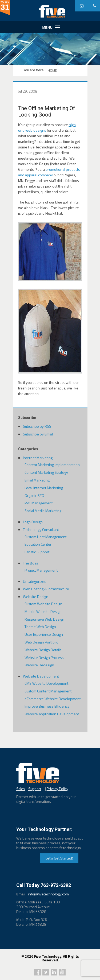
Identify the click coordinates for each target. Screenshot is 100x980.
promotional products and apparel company (49, 172)
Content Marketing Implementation (52, 465)
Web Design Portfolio (41, 642)
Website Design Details (43, 650)
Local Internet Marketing (44, 488)
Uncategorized (35, 581)
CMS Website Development (46, 683)
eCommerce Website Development (53, 699)
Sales (21, 789)
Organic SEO (34, 495)
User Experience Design (44, 634)
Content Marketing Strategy (46, 472)
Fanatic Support (37, 552)
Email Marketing (37, 480)
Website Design (36, 597)
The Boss (31, 563)
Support (35, 789)
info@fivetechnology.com (48, 894)
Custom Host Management (45, 537)
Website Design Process (44, 657)
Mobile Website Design (43, 611)
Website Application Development (52, 714)
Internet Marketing (38, 458)
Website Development (41, 676)
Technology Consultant (41, 530)
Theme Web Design (40, 627)
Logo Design (33, 522)
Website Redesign (39, 665)
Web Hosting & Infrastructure (46, 589)
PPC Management (39, 503)
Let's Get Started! (59, 858)
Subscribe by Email (38, 434)
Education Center (38, 544)
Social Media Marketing (43, 511)
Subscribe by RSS (37, 426)
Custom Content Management (48, 691)
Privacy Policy (57, 789)
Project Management (41, 570)
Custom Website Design (43, 604)
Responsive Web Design (44, 619)
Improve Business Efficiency (47, 706)
